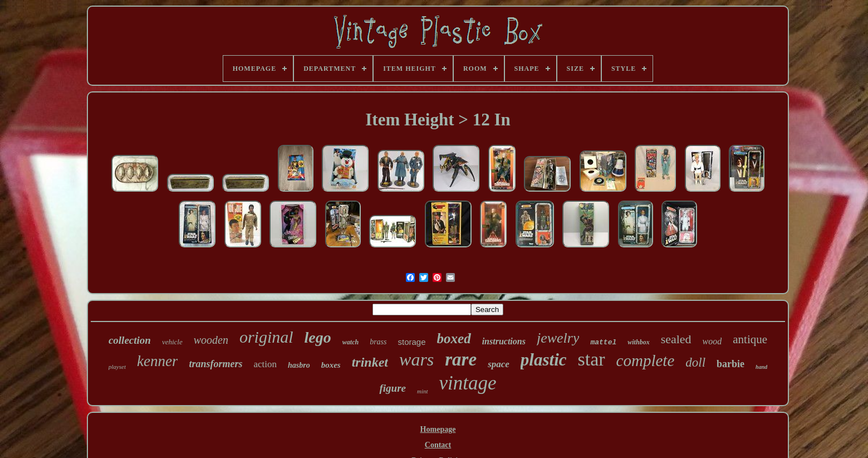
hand (761, 367)
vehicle (172, 342)
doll (695, 362)
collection (130, 340)
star (592, 359)
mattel (603, 342)
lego (318, 337)
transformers (215, 364)
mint (423, 391)
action (265, 364)
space (499, 364)
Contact (438, 445)
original (266, 337)
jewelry (558, 338)
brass (378, 342)
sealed (676, 339)
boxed (454, 338)
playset (117, 367)
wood (712, 341)
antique (750, 339)
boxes (331, 365)
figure (393, 388)
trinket (370, 362)
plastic (544, 360)
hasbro (299, 365)
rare (461, 359)
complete (646, 360)
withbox (638, 342)
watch (350, 342)
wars (416, 359)
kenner (157, 361)
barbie (730, 364)
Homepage (438, 429)
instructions (504, 341)
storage (412, 342)
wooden (211, 340)
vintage (468, 383)
